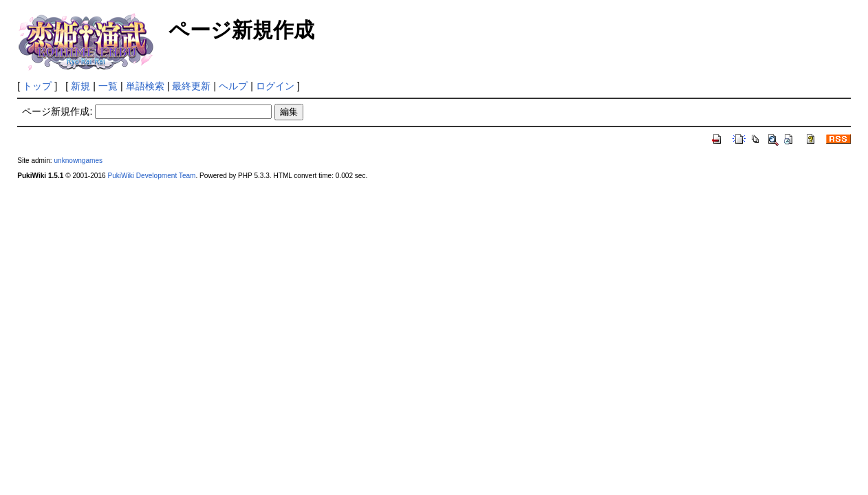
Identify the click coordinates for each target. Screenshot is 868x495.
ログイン (275, 86)
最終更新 (191, 86)
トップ (37, 86)
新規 (80, 86)
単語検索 (145, 86)
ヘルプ (233, 86)
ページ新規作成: (57, 111)
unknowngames (78, 161)
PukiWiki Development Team (151, 176)
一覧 (108, 86)
